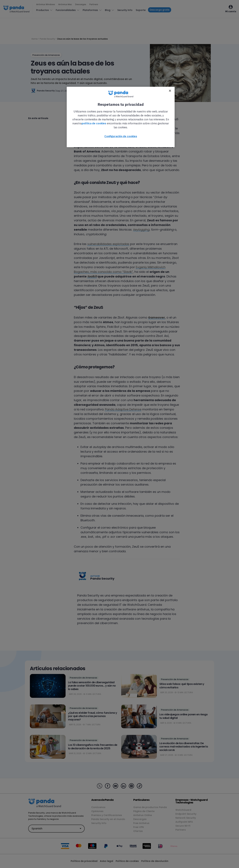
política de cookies (94, 123)
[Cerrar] (170, 91)
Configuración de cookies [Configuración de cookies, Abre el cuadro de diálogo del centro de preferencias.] (121, 136)
